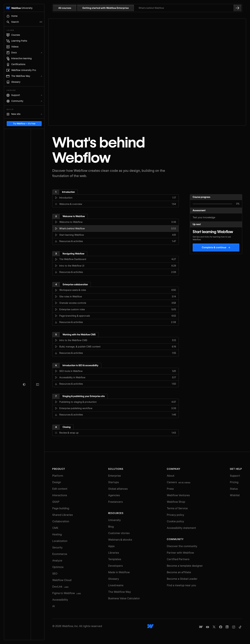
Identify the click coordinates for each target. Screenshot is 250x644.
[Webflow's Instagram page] (234, 627)
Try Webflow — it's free (24, 628)
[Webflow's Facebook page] (221, 627)
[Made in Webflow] (201, 627)
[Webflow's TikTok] (240, 627)
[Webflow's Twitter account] (214, 627)
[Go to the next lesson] (237, 8)
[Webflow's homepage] (151, 626)
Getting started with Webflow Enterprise (106, 8)
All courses (65, 8)
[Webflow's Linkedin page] (227, 627)
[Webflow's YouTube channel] (208, 627)
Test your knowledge (204, 217)
